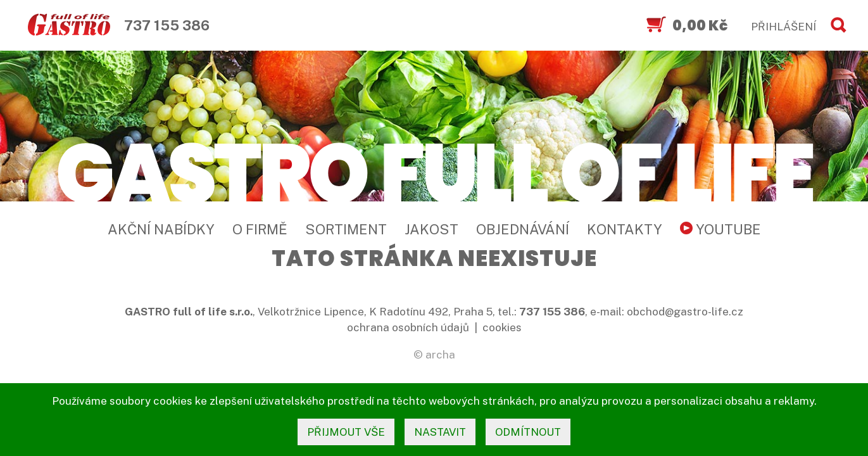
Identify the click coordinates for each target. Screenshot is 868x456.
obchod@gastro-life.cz (685, 312)
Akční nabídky (161, 229)
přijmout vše (346, 432)
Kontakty (625, 229)
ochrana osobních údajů (408, 327)
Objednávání (523, 229)
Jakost (431, 229)
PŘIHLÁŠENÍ (783, 27)
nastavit (440, 432)
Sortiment (346, 229)
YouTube (720, 229)
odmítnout (528, 432)
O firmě (260, 229)
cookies (502, 327)
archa (440, 355)
